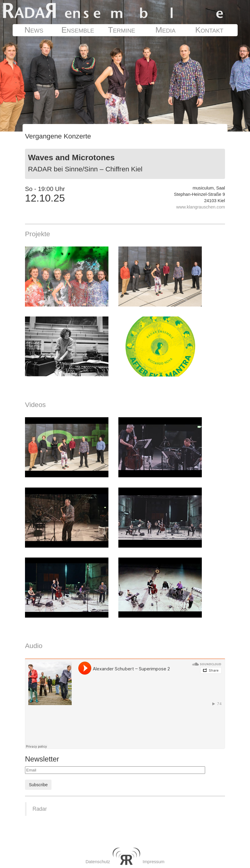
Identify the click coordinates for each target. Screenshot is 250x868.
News (34, 30)
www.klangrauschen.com (201, 207)
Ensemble (78, 30)
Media (166, 30)
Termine (122, 30)
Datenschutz (98, 862)
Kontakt (209, 30)
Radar (40, 809)
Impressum (154, 862)
